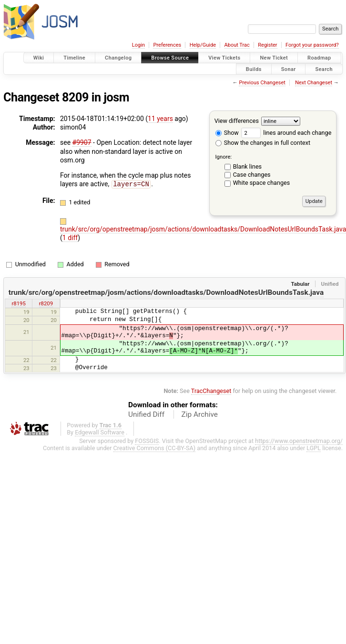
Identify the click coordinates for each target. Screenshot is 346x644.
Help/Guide (203, 45)
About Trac (237, 45)
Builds (254, 69)
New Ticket (274, 58)
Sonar (289, 69)
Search (324, 69)
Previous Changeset (262, 83)
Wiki (39, 58)
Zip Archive (200, 414)
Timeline (74, 58)
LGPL (314, 448)
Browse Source (170, 58)
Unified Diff (146, 414)
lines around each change (286, 133)
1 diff (70, 237)
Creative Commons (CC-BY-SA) (155, 448)
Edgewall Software (100, 432)
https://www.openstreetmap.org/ (299, 440)
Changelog (118, 58)
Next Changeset (314, 83)
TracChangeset (211, 390)
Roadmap (319, 58)
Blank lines (247, 166)
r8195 (18, 303)
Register (267, 45)
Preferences (167, 45)
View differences (237, 121)
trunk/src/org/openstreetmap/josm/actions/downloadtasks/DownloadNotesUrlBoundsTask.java (166, 292)
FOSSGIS (147, 440)
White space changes (262, 183)
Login (138, 45)
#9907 (82, 142)
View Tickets (224, 58)
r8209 (46, 303)
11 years (160, 119)
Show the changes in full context (263, 143)
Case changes (252, 175)
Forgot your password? (312, 45)
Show (227, 133)
